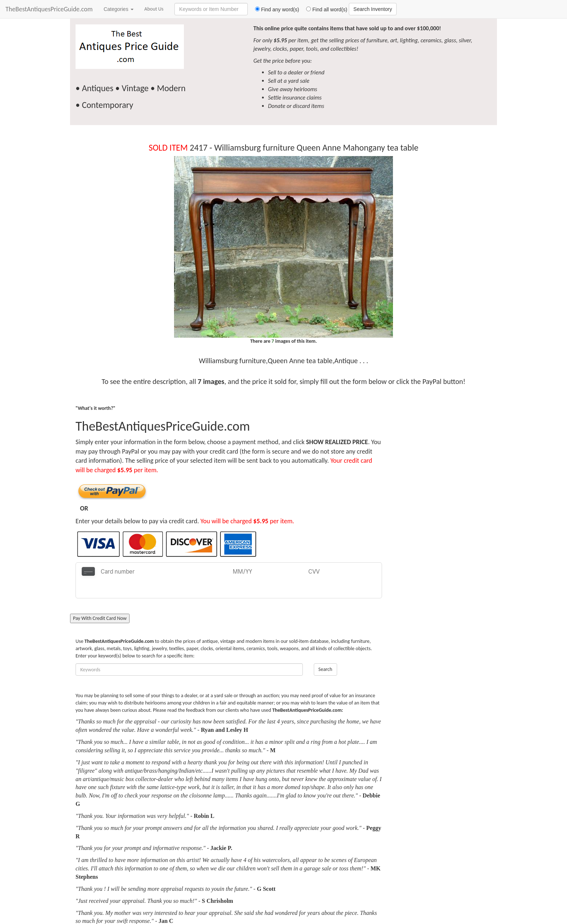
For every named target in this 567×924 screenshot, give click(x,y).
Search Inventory (373, 9)
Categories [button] (119, 9)
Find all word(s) (324, 9)
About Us (154, 9)
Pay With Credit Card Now (100, 600)
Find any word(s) (274, 9)
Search (325, 651)
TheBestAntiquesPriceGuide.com (49, 9)
